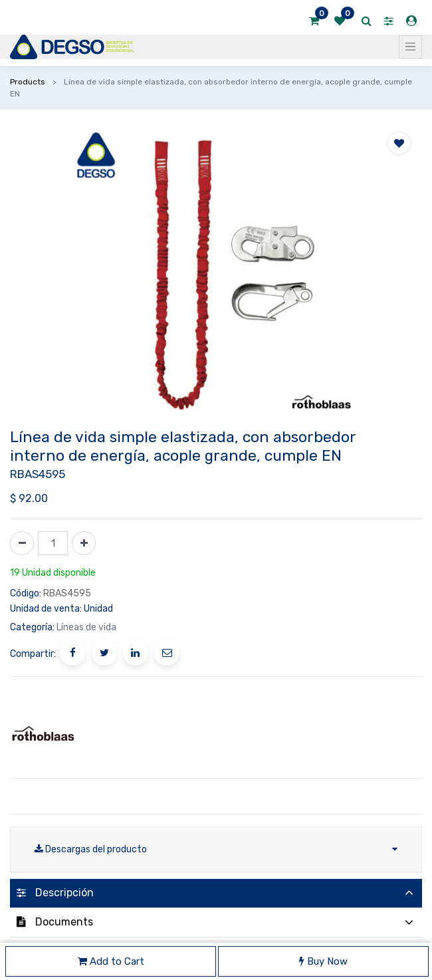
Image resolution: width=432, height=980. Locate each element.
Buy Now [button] (323, 961)
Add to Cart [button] (111, 961)
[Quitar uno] (22, 543)
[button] (399, 143)
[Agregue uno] (84, 543)
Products (28, 82)
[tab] (216, 893)
